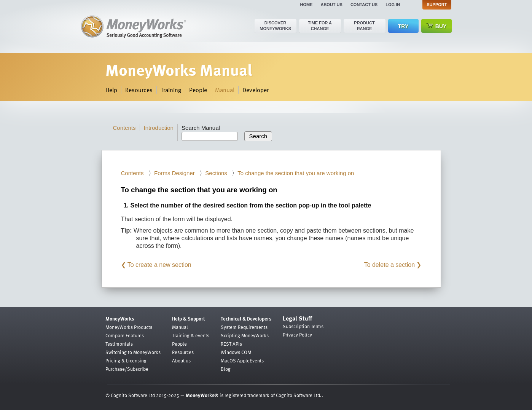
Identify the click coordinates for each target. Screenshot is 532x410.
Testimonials (119, 344)
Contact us (364, 5)
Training (171, 90)
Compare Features (125, 335)
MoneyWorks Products (129, 327)
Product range (364, 26)
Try (403, 26)
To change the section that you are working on (296, 173)
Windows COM (236, 352)
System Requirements (244, 327)
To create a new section (159, 265)
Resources (139, 90)
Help (111, 90)
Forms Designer (174, 173)
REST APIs (231, 344)
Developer (256, 90)
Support (437, 5)
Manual (225, 90)
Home (306, 5)
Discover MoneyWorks (275, 26)
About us (331, 5)
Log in (393, 5)
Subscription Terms (303, 326)
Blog (226, 369)
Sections (216, 173)
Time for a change (320, 26)
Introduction (159, 128)
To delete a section (389, 265)
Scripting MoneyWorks (245, 335)
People (198, 90)
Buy (436, 26)
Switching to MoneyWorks (133, 352)
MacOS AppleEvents (242, 361)
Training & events (191, 335)
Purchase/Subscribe (127, 369)
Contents (124, 128)
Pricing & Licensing (126, 361)
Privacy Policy (297, 335)
